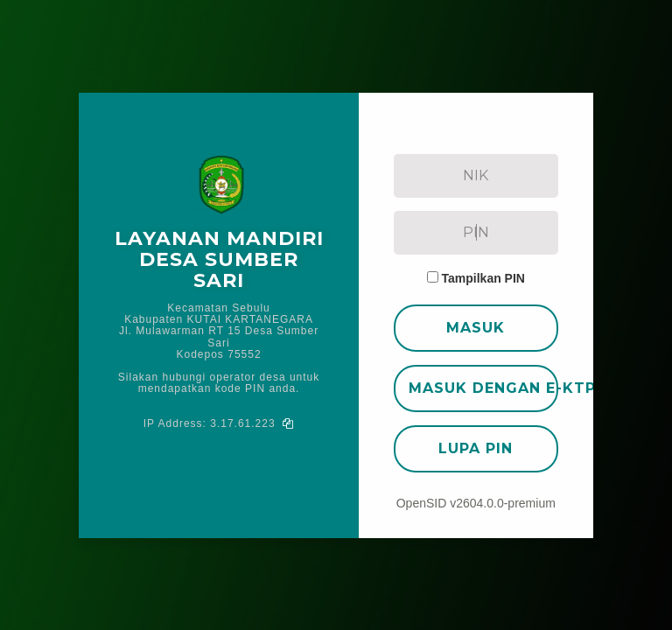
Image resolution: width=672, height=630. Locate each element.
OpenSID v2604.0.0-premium (476, 503)
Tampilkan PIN (483, 278)
